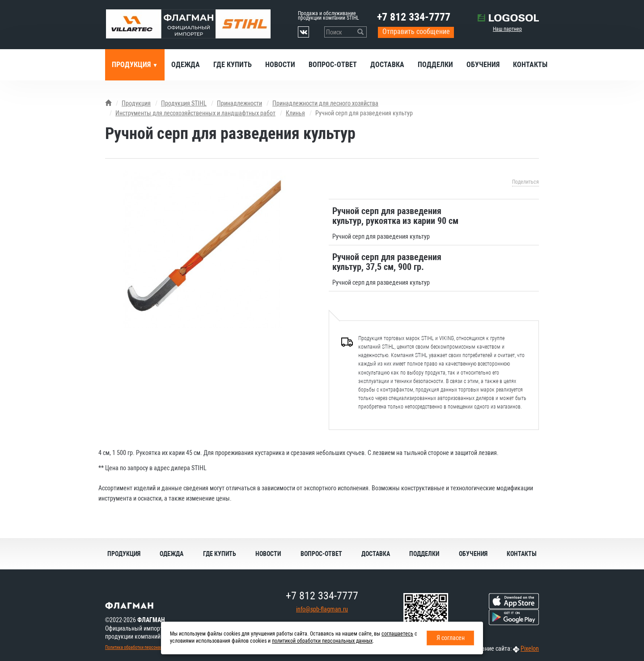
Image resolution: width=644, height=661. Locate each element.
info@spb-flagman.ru (322, 609)
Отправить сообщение (416, 32)
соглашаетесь (397, 634)
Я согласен (451, 638)
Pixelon (530, 648)
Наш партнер (507, 29)
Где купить (233, 65)
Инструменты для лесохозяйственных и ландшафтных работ (195, 113)
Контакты (530, 65)
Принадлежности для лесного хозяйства (325, 103)
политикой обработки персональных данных (322, 641)
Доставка (387, 65)
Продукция (132, 65)
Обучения (483, 65)
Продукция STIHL (184, 103)
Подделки (435, 65)
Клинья (295, 113)
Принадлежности (239, 103)
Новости (280, 65)
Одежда (186, 65)
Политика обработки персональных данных (146, 647)
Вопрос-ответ (333, 65)
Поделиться (525, 182)
